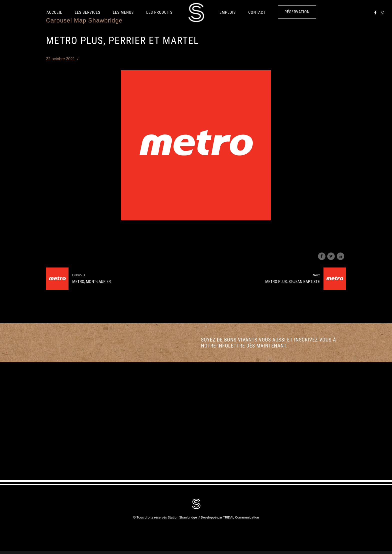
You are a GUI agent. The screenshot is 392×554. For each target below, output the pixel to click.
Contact (257, 12)
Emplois (228, 12)
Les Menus (123, 12)
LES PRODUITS (159, 12)
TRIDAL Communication (241, 517)
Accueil (54, 12)
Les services (87, 12)
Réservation (297, 12)
